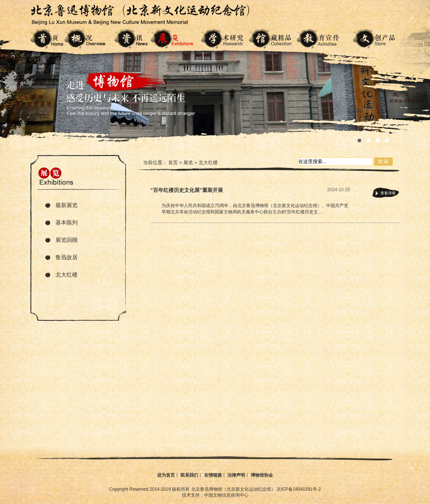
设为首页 (166, 475)
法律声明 (236, 475)
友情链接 (213, 475)
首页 (173, 163)
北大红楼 (67, 275)
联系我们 (189, 475)
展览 (188, 163)
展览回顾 (67, 240)
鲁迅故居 (67, 257)
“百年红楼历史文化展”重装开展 (187, 190)
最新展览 (67, 205)
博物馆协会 (262, 475)
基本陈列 (67, 222)
